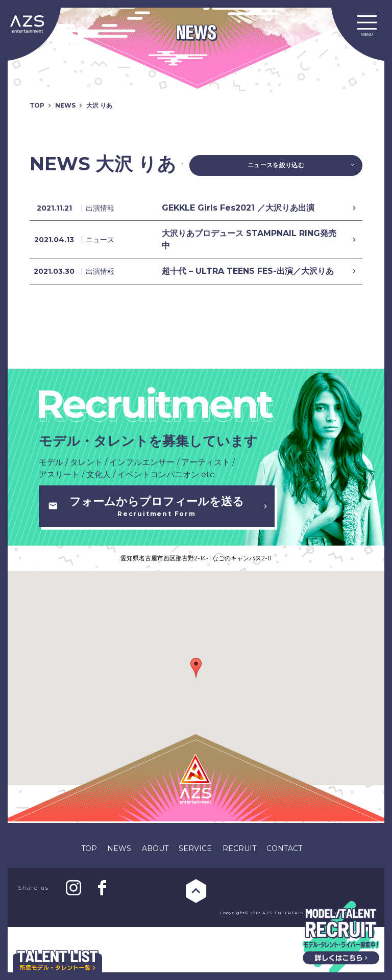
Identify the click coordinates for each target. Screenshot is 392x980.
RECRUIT (239, 901)
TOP (38, 105)
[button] (196, 721)
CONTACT (284, 901)
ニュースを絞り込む (291, 167)
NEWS (69, 105)
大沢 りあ (107, 105)
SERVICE (195, 901)
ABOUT (155, 901)
